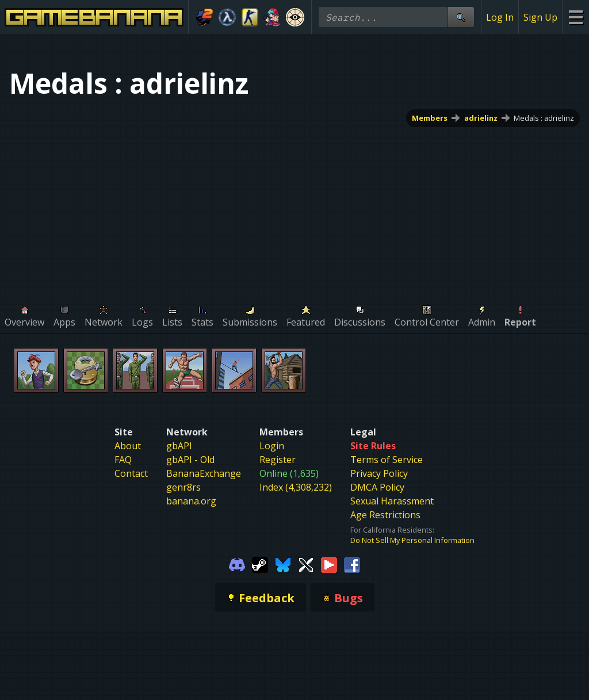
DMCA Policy (377, 487)
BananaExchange (204, 473)
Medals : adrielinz (544, 118)
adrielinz (481, 118)
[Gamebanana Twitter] (306, 564)
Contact (131, 473)
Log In (500, 17)
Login (272, 446)
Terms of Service (387, 460)
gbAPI (179, 446)
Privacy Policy (379, 473)
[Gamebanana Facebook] (352, 564)
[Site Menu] (575, 17)
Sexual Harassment (392, 501)
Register (278, 460)
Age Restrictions (385, 515)
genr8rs (183, 487)
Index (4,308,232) (296, 487)
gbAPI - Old (190, 460)
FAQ (123, 460)
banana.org (191, 501)
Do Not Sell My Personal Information (412, 540)
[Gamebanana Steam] (260, 564)
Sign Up (540, 17)
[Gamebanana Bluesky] (283, 564)
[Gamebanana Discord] (237, 564)
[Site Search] (461, 17)
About (128, 446)
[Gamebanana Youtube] (329, 564)
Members (430, 118)
